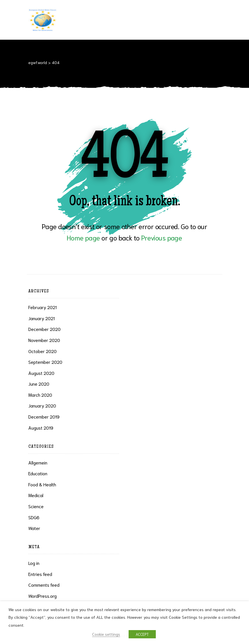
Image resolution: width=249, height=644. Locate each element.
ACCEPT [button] (142, 634)
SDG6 (34, 517)
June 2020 (39, 384)
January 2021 (41, 318)
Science (36, 506)
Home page (83, 237)
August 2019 (41, 427)
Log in (34, 563)
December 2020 (44, 329)
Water (34, 528)
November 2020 (44, 340)
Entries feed (40, 574)
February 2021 (42, 307)
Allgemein (38, 462)
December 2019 (44, 416)
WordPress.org (42, 596)
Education (38, 473)
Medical (36, 495)
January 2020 (42, 405)
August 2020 (41, 373)
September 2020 (45, 362)
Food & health (42, 484)
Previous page (162, 237)
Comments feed (44, 585)
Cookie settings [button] (106, 634)
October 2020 (42, 351)
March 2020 (40, 395)
